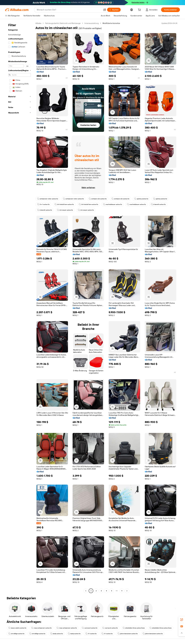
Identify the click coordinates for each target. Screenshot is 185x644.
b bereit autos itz (158, 204)
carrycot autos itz (90, 628)
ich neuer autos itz (65, 210)
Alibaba (38, 23)
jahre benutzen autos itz (128, 634)
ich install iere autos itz (64, 204)
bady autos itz (57, 634)
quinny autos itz (141, 199)
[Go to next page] (127, 591)
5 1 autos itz (91, 634)
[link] (182, 620)
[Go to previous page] (86, 591)
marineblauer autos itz (113, 204)
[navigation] (20, 307)
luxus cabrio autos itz (17, 628)
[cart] (140, 10)
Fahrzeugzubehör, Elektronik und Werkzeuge (63, 23)
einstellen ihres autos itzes (134, 628)
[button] (105, 10)
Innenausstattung (92, 23)
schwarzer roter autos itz (48, 199)
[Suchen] (114, 10)
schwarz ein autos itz (98, 199)
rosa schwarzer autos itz (41, 628)
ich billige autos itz (16, 634)
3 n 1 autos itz (43, 204)
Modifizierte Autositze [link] (111, 23)
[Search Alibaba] (69, 10)
